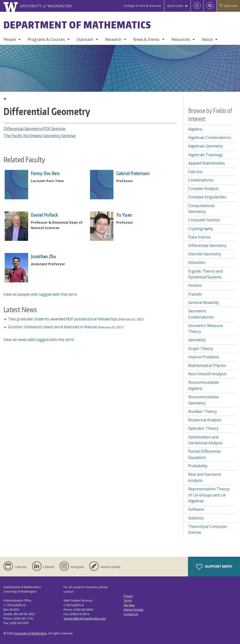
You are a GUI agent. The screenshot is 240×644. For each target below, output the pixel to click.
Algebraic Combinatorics (210, 138)
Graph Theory (201, 349)
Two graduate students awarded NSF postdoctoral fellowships (63, 319)
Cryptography (201, 229)
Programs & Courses (46, 39)
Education (197, 262)
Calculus (195, 172)
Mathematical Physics (207, 365)
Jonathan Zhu (44, 256)
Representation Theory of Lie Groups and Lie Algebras (209, 495)
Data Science (199, 237)
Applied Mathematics (207, 163)
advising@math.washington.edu (85, 619)
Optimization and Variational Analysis (205, 440)
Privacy (128, 596)
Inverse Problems (204, 357)
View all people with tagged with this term (40, 294)
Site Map (129, 605)
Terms (128, 600)
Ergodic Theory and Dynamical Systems (205, 274)
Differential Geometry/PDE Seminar (35, 129)
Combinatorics (201, 180)
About (207, 39)
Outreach (85, 39)
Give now (228, 6)
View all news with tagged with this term (39, 340)
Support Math (214, 567)
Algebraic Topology (205, 155)
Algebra (195, 129)
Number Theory (202, 411)
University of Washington (30, 633)
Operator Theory (203, 428)
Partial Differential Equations (204, 454)
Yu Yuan (124, 215)
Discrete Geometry (205, 254)
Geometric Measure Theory (206, 329)
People (10, 39)
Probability (198, 466)
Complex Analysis (203, 188)
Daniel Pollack (45, 215)
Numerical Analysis (205, 420)
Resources (181, 39)
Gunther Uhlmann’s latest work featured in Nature (52, 327)
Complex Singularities (207, 197)
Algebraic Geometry (206, 146)
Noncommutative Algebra (203, 385)
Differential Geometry (207, 245)
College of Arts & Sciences (142, 6)
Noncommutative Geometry (203, 400)
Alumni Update (133, 610)
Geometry (197, 340)
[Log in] (197, 6)
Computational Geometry (201, 209)
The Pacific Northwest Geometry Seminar (40, 136)
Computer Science (204, 220)
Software (196, 509)
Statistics (196, 518)
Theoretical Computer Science (208, 529)
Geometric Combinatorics (201, 314)
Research (113, 39)
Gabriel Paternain (133, 173)
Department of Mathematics (77, 25)
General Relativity (204, 303)
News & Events (146, 39)
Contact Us (131, 614)
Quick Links (175, 6)
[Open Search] (210, 6)
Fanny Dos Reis (45, 173)
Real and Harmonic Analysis (205, 477)
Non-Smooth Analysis (207, 374)
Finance (195, 285)
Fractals (195, 294)
